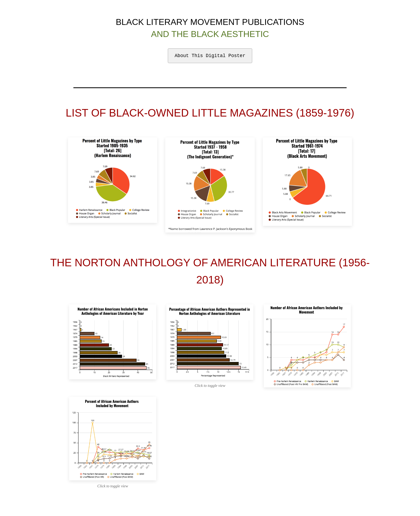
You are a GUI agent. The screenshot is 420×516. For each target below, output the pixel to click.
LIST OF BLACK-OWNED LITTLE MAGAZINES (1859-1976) (210, 113)
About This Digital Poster (210, 56)
